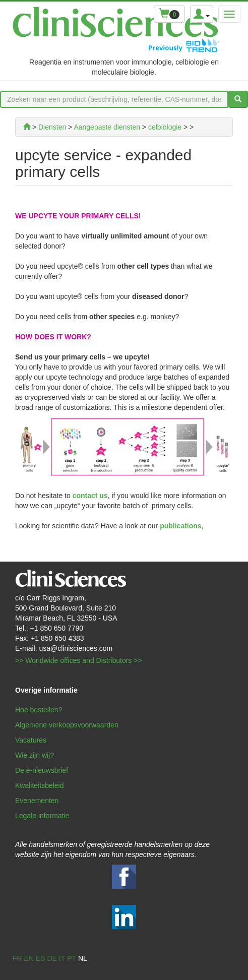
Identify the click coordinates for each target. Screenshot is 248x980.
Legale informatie (42, 816)
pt (72, 958)
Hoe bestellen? (39, 710)
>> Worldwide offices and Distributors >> (79, 660)
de (52, 958)
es (41, 958)
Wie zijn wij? (35, 755)
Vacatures (31, 740)
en (29, 958)
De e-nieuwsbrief (42, 770)
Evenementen (37, 801)
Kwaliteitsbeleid (40, 785)
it (62, 958)
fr (17, 958)
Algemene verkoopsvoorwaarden (67, 725)
